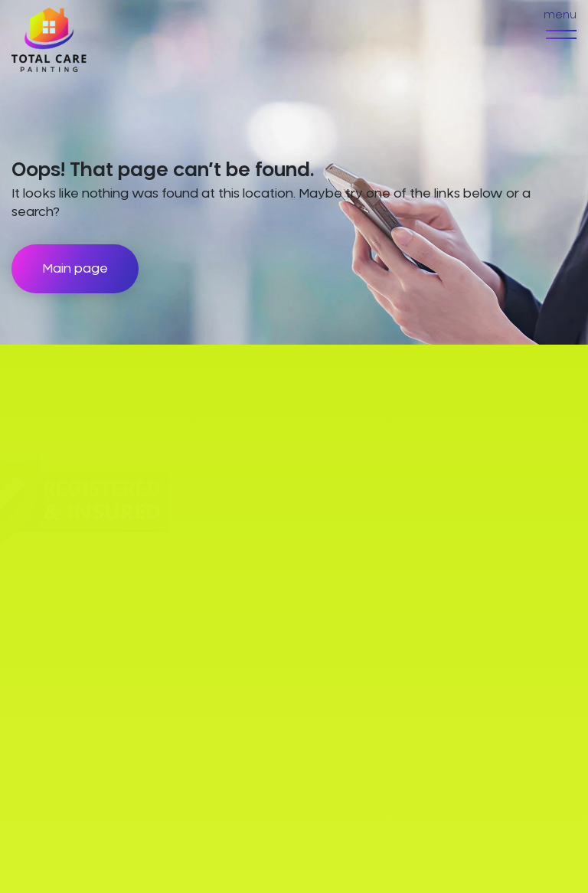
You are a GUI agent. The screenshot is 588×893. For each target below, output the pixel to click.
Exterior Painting (359, 499)
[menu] (561, 34)
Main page (75, 269)
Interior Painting (356, 528)
